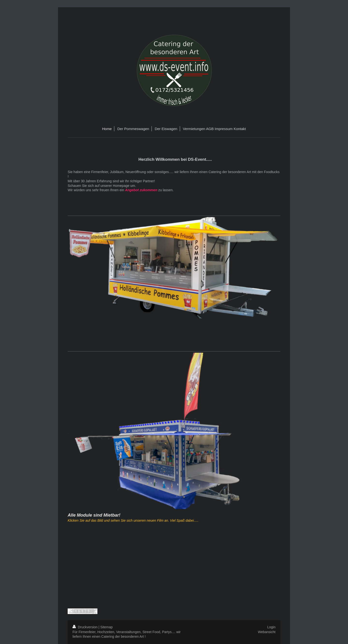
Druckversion (85, 627)
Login (271, 627)
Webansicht (267, 632)
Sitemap (106, 627)
